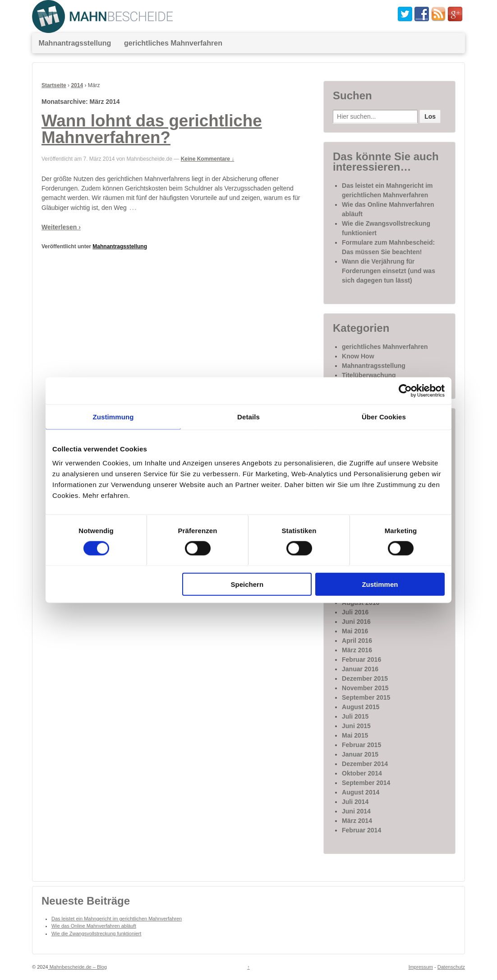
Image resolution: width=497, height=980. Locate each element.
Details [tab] (248, 416)
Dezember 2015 (365, 678)
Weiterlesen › (61, 227)
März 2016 (357, 650)
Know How (358, 356)
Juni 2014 (356, 811)
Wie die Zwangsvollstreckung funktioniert (96, 934)
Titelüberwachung (369, 375)
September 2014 (366, 783)
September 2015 (366, 697)
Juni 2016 (356, 622)
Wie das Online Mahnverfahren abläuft (94, 926)
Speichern (247, 584)
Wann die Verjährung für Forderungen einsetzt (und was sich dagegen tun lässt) (389, 271)
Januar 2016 (360, 669)
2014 (77, 85)
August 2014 (361, 792)
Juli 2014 (355, 802)
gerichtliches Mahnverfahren (173, 43)
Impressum (421, 967)
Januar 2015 (360, 754)
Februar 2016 (361, 660)
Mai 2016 (355, 631)
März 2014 (357, 821)
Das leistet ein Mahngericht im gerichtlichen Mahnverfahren (117, 919)
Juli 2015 (355, 716)
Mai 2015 (355, 735)
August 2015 (361, 707)
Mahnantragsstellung (75, 43)
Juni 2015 (356, 726)
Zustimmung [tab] (113, 416)
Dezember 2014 (365, 764)
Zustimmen (380, 584)
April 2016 (357, 641)
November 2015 (365, 688)
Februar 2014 (361, 830)
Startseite (54, 85)
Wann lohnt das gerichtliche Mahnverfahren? (152, 129)
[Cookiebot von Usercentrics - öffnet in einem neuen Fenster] (405, 390)
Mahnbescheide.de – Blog (78, 967)
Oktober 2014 (362, 773)
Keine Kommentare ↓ (208, 159)
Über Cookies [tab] (384, 416)
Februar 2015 (361, 745)
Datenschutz (451, 967)
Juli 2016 (355, 612)
